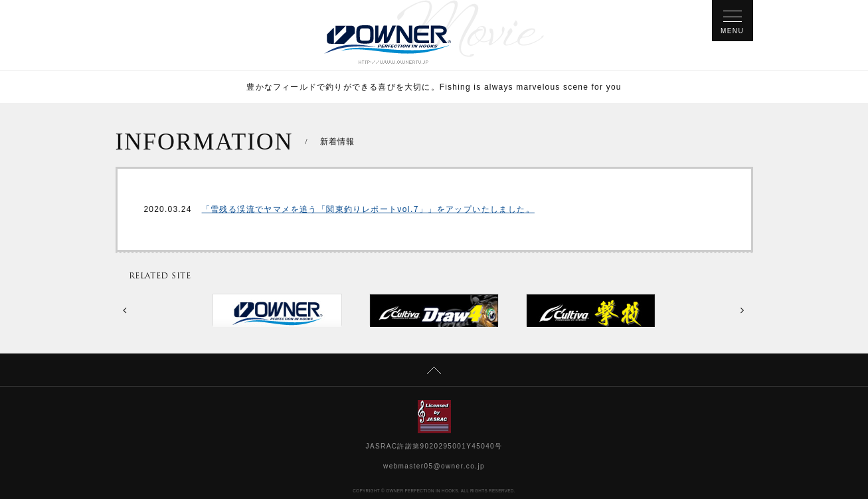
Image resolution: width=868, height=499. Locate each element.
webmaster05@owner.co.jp (434, 466)
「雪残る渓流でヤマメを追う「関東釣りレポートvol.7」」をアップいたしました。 (368, 209)
